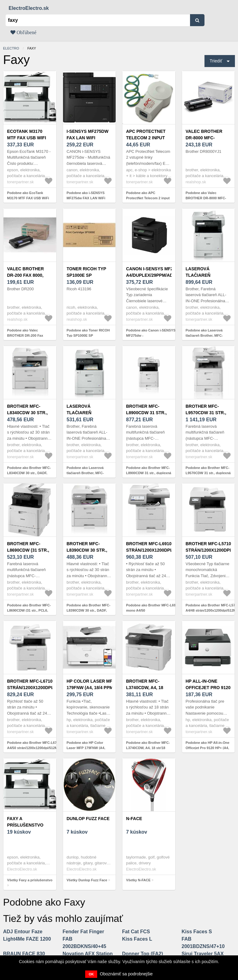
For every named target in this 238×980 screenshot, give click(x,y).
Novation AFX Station (88, 954)
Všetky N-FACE (138, 880)
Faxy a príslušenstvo (25, 822)
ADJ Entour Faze (23, 932)
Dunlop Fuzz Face (88, 819)
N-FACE (134, 819)
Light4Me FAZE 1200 (27, 939)
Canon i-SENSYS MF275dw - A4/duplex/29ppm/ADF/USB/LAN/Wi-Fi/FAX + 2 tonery (165, 275)
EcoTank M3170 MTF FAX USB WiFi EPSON (27, 138)
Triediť (216, 61)
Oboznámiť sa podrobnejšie (126, 974)
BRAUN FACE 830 (24, 954)
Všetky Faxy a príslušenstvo (30, 880)
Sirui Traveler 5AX (203, 954)
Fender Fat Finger (83, 932)
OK (91, 974)
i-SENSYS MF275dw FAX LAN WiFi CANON (88, 138)
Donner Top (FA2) (143, 954)
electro (11, 48)
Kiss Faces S (197, 932)
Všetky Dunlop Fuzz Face (87, 880)
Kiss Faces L (137, 939)
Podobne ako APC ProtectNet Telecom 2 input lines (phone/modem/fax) (148, 198)
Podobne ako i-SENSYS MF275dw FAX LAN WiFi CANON (86, 198)
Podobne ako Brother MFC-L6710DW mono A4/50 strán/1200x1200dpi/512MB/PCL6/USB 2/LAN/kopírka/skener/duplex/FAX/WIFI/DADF (43, 748)
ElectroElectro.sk (29, 8)
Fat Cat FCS (136, 932)
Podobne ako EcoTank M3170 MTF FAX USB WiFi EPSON (28, 198)
